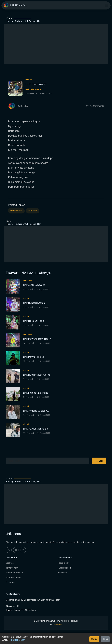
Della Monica (16, 211)
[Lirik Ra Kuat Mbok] (13, 322)
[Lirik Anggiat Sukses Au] (13, 412)
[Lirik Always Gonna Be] (13, 430)
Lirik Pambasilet (36, 84)
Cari (99, 461)
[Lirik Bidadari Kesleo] (13, 304)
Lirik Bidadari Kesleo (34, 303)
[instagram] (23, 550)
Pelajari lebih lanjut (17, 640)
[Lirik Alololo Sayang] (13, 286)
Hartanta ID (57, 625)
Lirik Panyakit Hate (33, 357)
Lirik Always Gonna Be (35, 429)
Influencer (62, 573)
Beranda (10, 563)
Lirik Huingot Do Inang (36, 393)
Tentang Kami (12, 568)
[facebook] (16, 550)
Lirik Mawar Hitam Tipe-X (37, 339)
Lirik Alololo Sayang (34, 285)
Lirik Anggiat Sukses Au (36, 411)
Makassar (33, 211)
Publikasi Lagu (64, 568)
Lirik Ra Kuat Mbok (33, 321)
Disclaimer (11, 582)
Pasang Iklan (64, 563)
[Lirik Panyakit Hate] (13, 358)
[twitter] (9, 550)
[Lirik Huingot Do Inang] (13, 394)
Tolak (105, 639)
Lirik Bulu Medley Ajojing (37, 375)
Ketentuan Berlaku (14, 573)
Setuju (94, 639)
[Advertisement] (56, 44)
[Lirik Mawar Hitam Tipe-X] (13, 340)
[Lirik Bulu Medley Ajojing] (13, 376)
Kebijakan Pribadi (14, 578)
